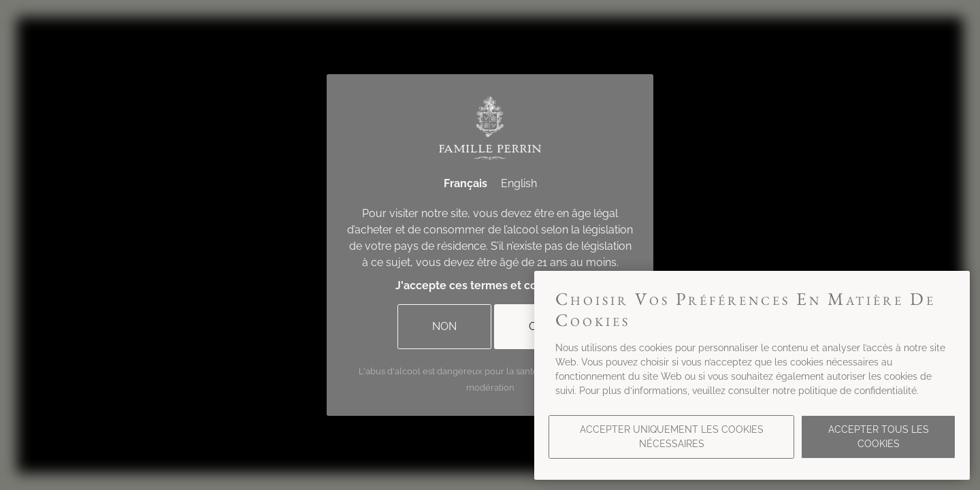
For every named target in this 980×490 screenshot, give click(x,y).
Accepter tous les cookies (879, 437)
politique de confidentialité (857, 391)
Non (444, 326)
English (519, 183)
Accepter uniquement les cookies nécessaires (672, 437)
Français (465, 183)
